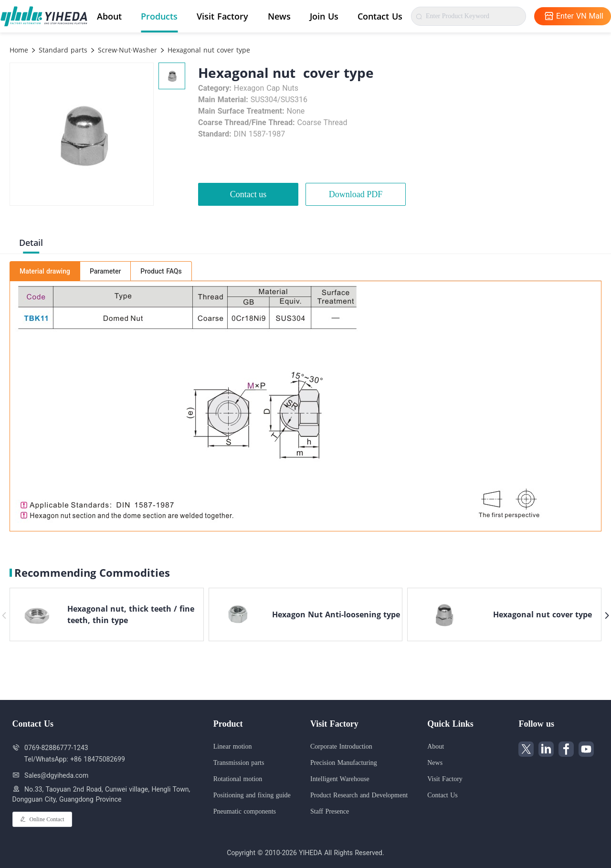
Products (159, 16)
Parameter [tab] (105, 271)
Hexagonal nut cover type (208, 50)
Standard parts (62, 50)
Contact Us (380, 16)
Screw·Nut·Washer (126, 50)
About (109, 16)
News (279, 16)
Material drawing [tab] (45, 271)
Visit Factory (222, 16)
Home (19, 50)
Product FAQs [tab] (161, 271)
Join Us (324, 16)
